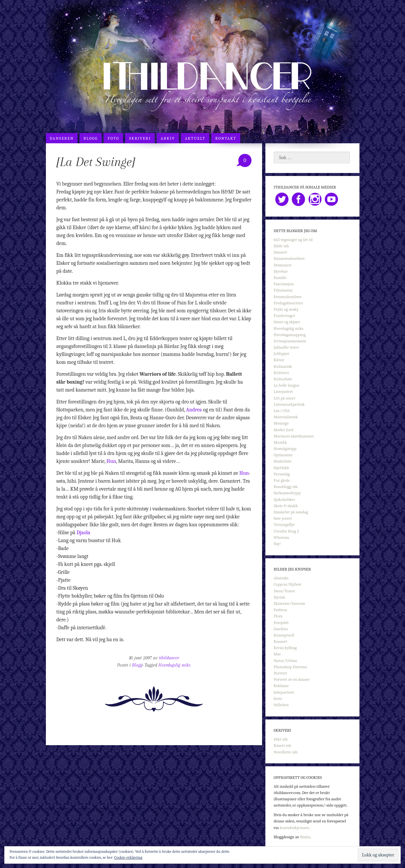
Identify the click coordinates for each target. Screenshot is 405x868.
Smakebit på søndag (291, 512)
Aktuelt (195, 138)
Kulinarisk (283, 366)
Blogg (91, 138)
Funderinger (284, 315)
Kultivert (281, 373)
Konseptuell (284, 635)
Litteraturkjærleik (289, 404)
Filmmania (283, 290)
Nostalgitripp (285, 449)
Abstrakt (281, 578)
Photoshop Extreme (290, 667)
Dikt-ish (281, 739)
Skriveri (140, 138)
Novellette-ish (286, 752)
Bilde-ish (281, 246)
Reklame (281, 686)
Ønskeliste (283, 461)
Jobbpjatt (282, 353)
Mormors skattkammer (294, 436)
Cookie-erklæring (128, 857)
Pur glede (282, 480)
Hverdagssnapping (290, 335)
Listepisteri (283, 391)
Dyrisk (279, 597)
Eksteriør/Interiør (289, 603)
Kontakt (226, 138)
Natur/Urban (285, 660)
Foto (113, 138)
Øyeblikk (281, 468)
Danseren (62, 138)
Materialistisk (286, 417)
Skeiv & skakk (286, 506)
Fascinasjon (284, 284)
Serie (278, 698)
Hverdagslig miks (174, 665)
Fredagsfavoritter (288, 303)
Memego (281, 423)
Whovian (281, 537)
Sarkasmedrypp (287, 493)
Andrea (194, 410)
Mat (277, 654)
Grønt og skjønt (287, 322)
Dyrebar (281, 271)
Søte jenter (283, 518)
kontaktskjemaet (294, 828)
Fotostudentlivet (287, 297)
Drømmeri (283, 265)
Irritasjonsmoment (290, 341)
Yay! (277, 544)
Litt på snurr (285, 398)
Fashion (280, 610)
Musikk (280, 442)
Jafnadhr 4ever (286, 347)
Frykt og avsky (286, 309)
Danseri (280, 252)
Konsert (280, 641)
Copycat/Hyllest (287, 584)
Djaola (83, 533)
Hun (111, 461)
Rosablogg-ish (286, 486)
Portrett (280, 673)
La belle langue (287, 385)
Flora (278, 616)
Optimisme (283, 455)
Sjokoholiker (284, 499)
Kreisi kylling (285, 648)
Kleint (279, 360)
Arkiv (168, 138)
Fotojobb (281, 623)
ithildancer (169, 658)
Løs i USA (282, 411)
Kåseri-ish (282, 745)
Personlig (282, 474)
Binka (305, 837)
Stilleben (281, 705)
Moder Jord (283, 430)
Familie (280, 278)
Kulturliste (283, 379)
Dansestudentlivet (289, 258)
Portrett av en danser (292, 679)
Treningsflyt (284, 524)
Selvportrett (284, 692)
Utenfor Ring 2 (286, 531)
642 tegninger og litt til (293, 240)
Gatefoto (281, 629)
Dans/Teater (284, 591)
